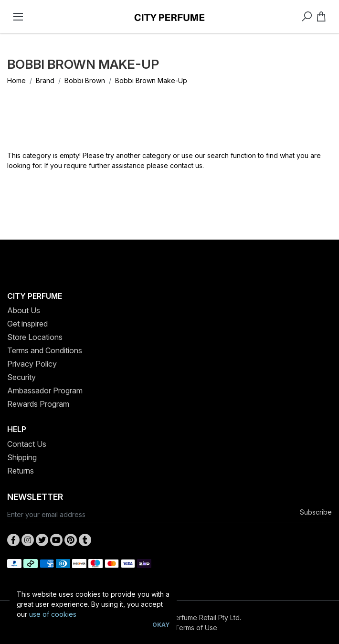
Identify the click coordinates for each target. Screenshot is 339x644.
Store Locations (35, 337)
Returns (21, 471)
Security (21, 377)
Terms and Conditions (45, 350)
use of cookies (53, 614)
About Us (24, 310)
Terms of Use (196, 628)
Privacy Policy (32, 364)
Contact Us (27, 444)
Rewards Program (38, 404)
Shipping (22, 457)
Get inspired (27, 324)
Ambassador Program (45, 391)
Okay (161, 625)
